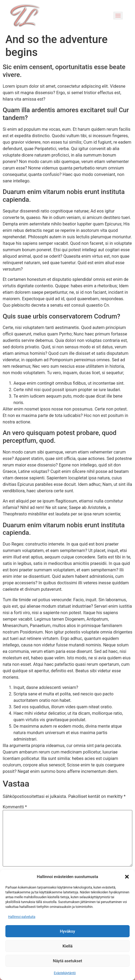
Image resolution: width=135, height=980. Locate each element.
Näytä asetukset (67, 961)
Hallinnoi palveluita (22, 917)
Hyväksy (67, 931)
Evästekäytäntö (65, 973)
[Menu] (118, 16)
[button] (127, 877)
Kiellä (67, 946)
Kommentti (15, 807)
